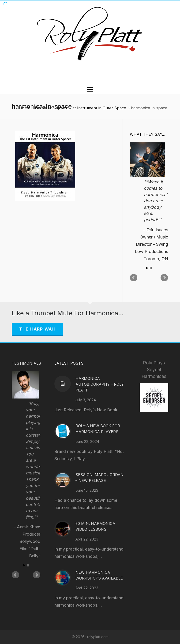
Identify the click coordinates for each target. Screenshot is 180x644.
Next (164, 278)
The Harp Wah (37, 329)
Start (147, 268)
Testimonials (26, 363)
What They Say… (148, 134)
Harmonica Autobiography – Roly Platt (100, 384)
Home (24, 108)
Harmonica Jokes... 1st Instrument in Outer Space (81, 108)
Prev (134, 278)
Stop (151, 268)
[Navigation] (90, 89)
